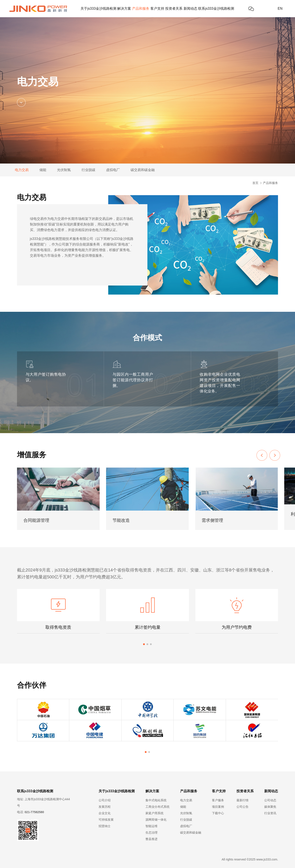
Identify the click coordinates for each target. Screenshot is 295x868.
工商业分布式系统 (158, 807)
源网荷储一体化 (156, 820)
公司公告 (242, 807)
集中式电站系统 (156, 800)
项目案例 (218, 807)
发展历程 (105, 807)
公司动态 (270, 800)
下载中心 (218, 813)
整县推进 (151, 839)
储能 (43, 170)
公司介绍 (105, 800)
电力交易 (22, 170)
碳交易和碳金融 (143, 170)
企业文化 (105, 813)
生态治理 (151, 832)
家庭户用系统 (154, 813)
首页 (255, 183)
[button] (275, 455)
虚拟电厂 (113, 170)
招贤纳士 (105, 826)
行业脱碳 (88, 170)
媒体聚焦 (270, 807)
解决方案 (124, 8)
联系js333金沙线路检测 (216, 8)
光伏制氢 (64, 170)
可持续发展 (106, 820)
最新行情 (242, 800)
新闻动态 (190, 8)
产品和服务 (141, 8)
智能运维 (151, 826)
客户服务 (218, 800)
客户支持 (157, 8)
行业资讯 (270, 813)
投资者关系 (174, 8)
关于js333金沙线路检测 (98, 8)
